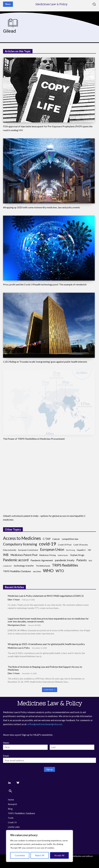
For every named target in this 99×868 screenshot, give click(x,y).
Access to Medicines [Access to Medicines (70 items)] (22, 538)
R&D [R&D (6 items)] (90, 561)
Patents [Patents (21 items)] (82, 560)
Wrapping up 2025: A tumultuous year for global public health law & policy (46, 644)
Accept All (59, 855)
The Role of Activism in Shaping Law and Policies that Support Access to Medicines (45, 668)
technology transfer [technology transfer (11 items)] (24, 566)
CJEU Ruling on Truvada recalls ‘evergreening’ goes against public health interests (45, 362)
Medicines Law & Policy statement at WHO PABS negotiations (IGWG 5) (46, 596)
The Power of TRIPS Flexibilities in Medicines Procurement (34, 439)
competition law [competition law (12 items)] (70, 539)
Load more (50, 690)
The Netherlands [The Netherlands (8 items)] (43, 566)
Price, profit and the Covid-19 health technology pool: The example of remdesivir (45, 284)
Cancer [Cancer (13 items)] (56, 539)
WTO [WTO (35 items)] (60, 571)
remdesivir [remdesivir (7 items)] (7, 566)
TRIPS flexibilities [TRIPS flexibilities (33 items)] (65, 565)
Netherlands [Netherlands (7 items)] (63, 555)
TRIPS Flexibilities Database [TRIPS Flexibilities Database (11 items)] (17, 571)
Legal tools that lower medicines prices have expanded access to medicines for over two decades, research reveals (48, 620)
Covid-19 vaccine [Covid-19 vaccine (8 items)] (81, 545)
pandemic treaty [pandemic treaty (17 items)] (65, 560)
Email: (6, 756)
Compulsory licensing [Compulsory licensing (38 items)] (20, 544)
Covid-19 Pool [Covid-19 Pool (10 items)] (65, 545)
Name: (6, 743)
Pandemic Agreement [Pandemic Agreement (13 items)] (42, 560)
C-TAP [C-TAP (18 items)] (47, 539)
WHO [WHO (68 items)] (48, 571)
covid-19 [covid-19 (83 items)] (48, 544)
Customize (20, 855)
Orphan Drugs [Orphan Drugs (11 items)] (77, 555)
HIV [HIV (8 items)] (89, 550)
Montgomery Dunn (17, 625)
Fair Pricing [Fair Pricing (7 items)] (70, 550)
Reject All (40, 855)
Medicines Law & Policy (19, 648)
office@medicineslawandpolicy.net (45, 724)
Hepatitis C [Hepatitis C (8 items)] (81, 550)
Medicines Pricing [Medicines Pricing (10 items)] (48, 555)
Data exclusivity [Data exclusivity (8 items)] (10, 550)
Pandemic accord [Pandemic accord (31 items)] (16, 560)
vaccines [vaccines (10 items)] (37, 571)
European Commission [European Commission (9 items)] (28, 550)
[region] (39, 846)
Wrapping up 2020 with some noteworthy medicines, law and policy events (42, 207)
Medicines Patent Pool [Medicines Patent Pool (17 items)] (24, 555)
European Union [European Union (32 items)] (52, 549)
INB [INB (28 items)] (6, 555)
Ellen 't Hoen (14, 600)
